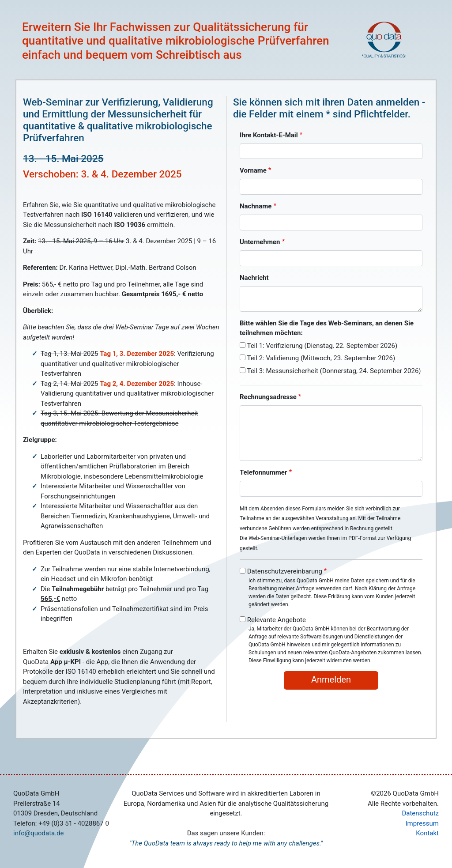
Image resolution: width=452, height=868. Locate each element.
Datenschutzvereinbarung (285, 571)
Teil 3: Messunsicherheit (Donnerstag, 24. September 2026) (334, 371)
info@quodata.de (39, 833)
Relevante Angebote (277, 620)
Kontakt (427, 833)
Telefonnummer (263, 472)
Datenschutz (420, 813)
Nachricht (254, 278)
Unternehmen (260, 242)
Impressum (422, 823)
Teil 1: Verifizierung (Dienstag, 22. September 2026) (322, 346)
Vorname (253, 170)
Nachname (256, 206)
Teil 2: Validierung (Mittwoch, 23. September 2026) (321, 358)
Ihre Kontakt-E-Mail (269, 135)
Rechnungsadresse (268, 397)
